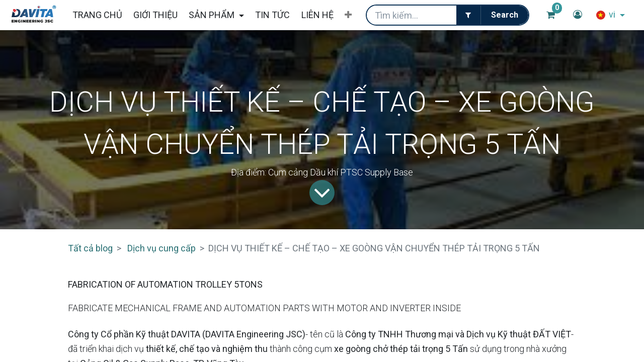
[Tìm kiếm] (504, 15)
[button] (348, 15)
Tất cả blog (90, 248)
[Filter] (468, 15)
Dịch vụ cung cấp (162, 248)
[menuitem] (97, 15)
